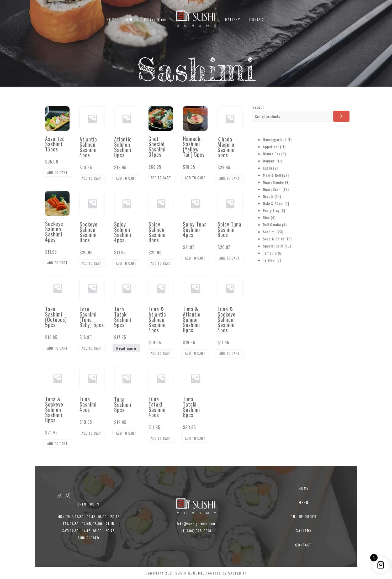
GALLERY (233, 19)
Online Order (155, 19)
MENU (130, 19)
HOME (112, 19)
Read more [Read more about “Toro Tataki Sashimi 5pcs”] (126, 348)
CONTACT (257, 19)
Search (259, 107)
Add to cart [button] (57, 172)
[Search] (341, 116)
